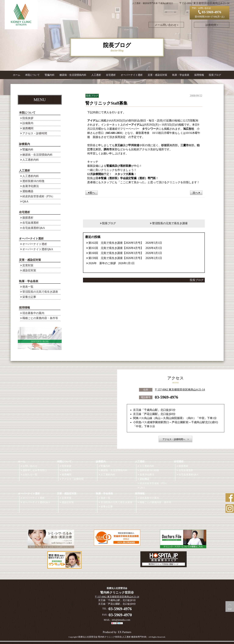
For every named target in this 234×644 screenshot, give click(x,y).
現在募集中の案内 (33, 313)
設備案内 (28, 123)
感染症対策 (29, 270)
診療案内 (25, 144)
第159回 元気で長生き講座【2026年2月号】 (116, 258)
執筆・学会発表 (29, 281)
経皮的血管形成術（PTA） (39, 196)
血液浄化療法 (31, 186)
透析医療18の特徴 (33, 181)
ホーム (17, 75)
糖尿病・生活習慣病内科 (73, 75)
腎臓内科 (50, 75)
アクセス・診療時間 (35, 133)
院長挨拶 (28, 118)
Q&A (25, 202)
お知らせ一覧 (30, 475)
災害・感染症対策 (30, 260)
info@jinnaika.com (121, 620)
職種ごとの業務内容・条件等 (40, 318)
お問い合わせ (30, 466)
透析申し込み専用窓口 (35, 470)
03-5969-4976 (166, 397)
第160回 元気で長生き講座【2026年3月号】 (116, 253)
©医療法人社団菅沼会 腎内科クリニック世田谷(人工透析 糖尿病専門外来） (113, 637)
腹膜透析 (28, 218)
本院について (27, 113)
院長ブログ (215, 75)
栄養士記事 (29, 297)
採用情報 (25, 308)
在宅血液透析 (31, 223)
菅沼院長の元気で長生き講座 (40, 292)
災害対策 (28, 265)
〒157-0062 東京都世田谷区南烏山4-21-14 (180, 389)
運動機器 (28, 191)
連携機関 (28, 128)
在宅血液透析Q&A (34, 228)
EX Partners (125, 632)
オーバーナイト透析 (31, 239)
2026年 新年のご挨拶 (102, 263)
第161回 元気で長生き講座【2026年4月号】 (116, 248)
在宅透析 (25, 212)
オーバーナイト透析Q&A (38, 249)
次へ (196, 193)
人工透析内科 (31, 160)
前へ (92, 193)
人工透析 (25, 171)
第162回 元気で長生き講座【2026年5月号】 (116, 243)
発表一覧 (28, 287)
